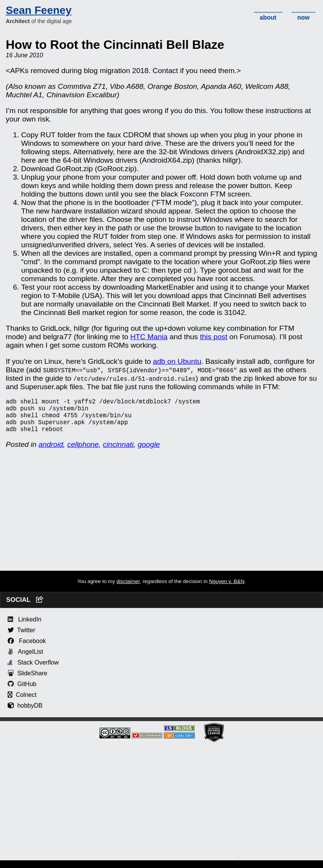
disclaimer (128, 589)
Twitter (22, 638)
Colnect (22, 702)
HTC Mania (149, 337)
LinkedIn (25, 627)
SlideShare (27, 681)
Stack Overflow (33, 670)
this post (214, 337)
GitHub (22, 692)
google (149, 452)
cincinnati (118, 452)
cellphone (83, 452)
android (51, 452)
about (268, 17)
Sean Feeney (39, 10)
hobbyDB (25, 713)
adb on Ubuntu (177, 361)
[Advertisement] (161, 525)
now (303, 17)
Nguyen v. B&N (227, 589)
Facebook (27, 649)
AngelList (25, 659)
